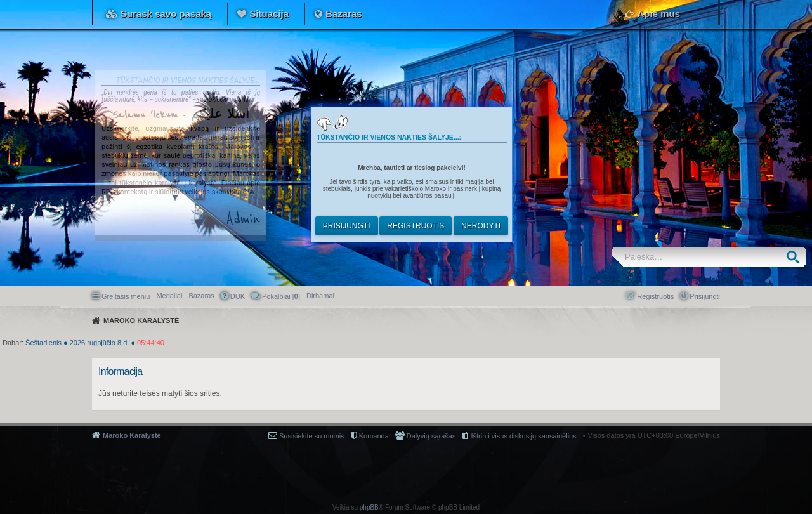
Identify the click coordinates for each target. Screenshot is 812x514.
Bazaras (344, 14)
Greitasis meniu (126, 296)
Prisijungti (347, 226)
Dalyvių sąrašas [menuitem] (431, 436)
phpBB (369, 507)
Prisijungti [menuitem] (705, 296)
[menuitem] (320, 296)
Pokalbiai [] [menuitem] (281, 296)
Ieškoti (796, 257)
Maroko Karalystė (132, 435)
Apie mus (658, 14)
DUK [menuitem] (238, 296)
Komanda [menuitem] (374, 436)
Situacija (269, 14)
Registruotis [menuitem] (655, 296)
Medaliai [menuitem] (169, 296)
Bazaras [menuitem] (201, 296)
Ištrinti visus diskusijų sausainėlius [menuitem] (523, 436)
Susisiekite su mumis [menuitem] (312, 436)
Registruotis (416, 226)
